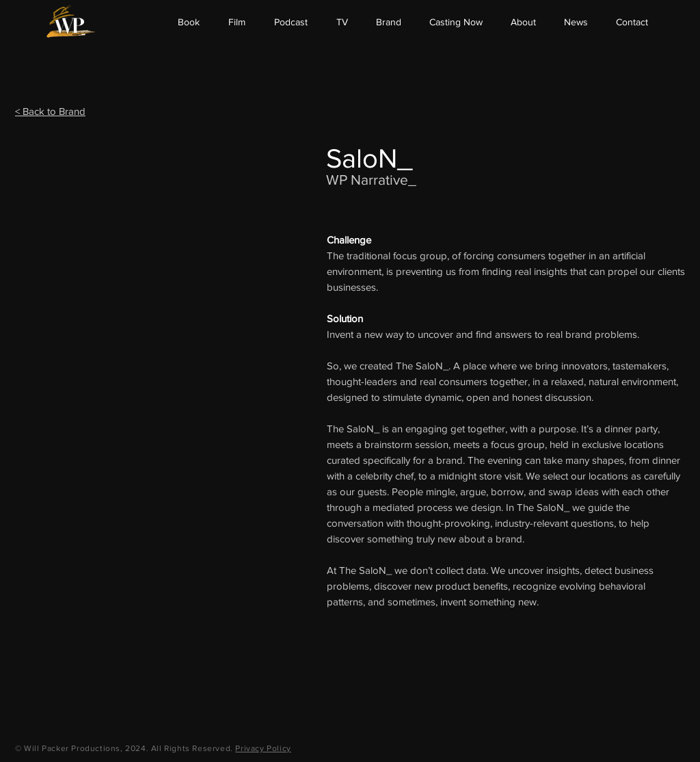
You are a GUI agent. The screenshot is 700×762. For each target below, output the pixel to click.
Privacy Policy (263, 748)
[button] (523, 22)
